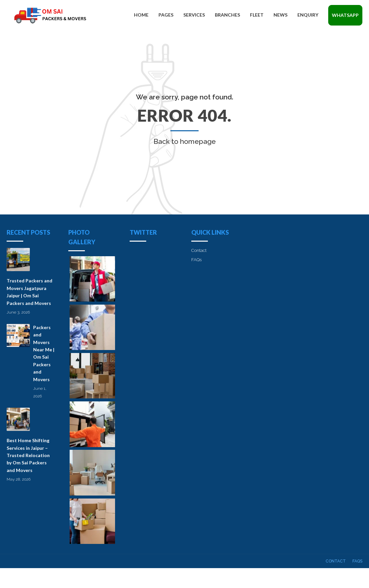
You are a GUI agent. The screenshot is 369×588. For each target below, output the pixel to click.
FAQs (196, 260)
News (280, 15)
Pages (166, 15)
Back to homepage (185, 141)
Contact (199, 250)
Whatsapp (345, 15)
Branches (227, 15)
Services (194, 15)
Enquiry (308, 15)
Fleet (257, 15)
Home (141, 15)
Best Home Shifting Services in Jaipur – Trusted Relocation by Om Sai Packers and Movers (28, 455)
